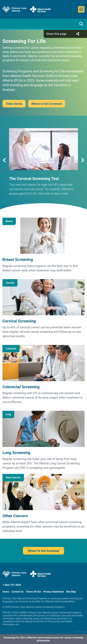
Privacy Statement (54, 592)
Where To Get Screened (44, 551)
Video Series (14, 104)
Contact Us (17, 592)
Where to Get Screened (47, 104)
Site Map (71, 592)
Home (6, 592)
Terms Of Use (33, 592)
